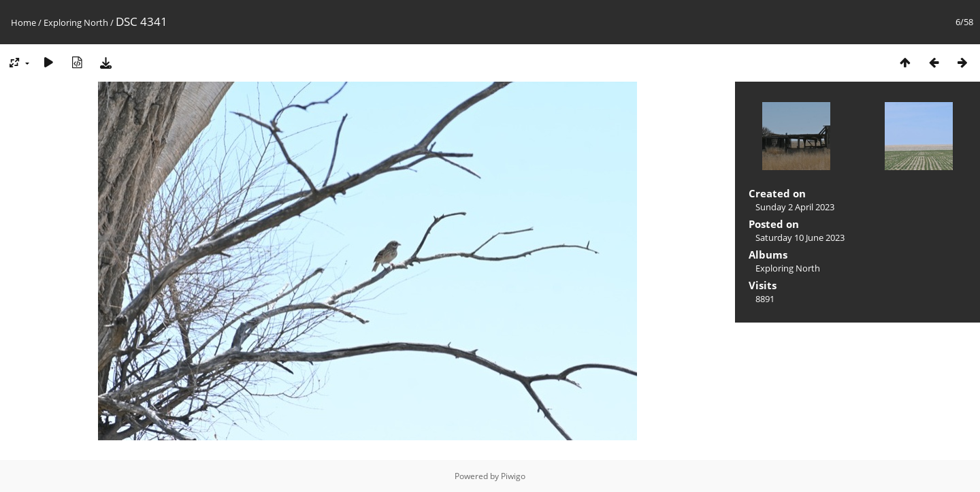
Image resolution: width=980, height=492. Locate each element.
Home (23, 22)
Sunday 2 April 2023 (795, 207)
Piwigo (513, 476)
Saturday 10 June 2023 (800, 237)
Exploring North (76, 22)
